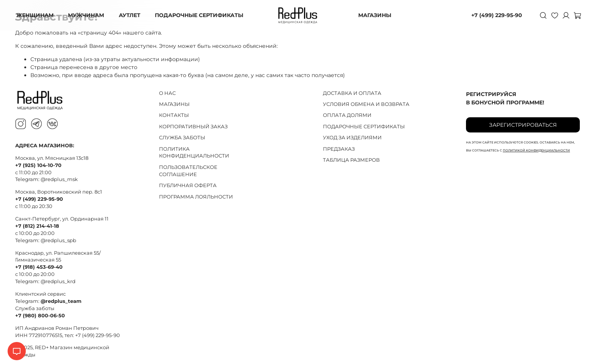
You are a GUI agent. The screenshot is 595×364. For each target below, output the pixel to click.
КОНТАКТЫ (174, 115)
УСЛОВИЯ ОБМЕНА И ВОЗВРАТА (366, 104)
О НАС (167, 93)
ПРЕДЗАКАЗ (339, 149)
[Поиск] (540, 15)
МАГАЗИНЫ (375, 15)
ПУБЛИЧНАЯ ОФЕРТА (188, 185)
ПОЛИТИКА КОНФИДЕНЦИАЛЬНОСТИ (194, 153)
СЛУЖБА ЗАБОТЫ (182, 138)
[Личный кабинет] (563, 15)
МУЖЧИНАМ (88, 15)
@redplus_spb (58, 240)
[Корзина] (575, 15)
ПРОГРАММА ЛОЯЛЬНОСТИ (196, 197)
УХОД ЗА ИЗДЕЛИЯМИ (352, 138)
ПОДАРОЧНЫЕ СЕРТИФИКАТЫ (200, 15)
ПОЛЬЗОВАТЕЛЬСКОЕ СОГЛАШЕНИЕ (188, 171)
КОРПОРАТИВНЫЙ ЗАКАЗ (193, 127)
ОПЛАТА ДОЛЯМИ (347, 115)
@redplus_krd (58, 281)
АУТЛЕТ (131, 15)
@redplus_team (61, 301)
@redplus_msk (59, 179)
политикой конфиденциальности (536, 150)
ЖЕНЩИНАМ (37, 15)
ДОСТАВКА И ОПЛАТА (352, 93)
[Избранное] (552, 15)
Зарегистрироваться (523, 125)
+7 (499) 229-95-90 (494, 15)
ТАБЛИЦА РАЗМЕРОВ (351, 160)
